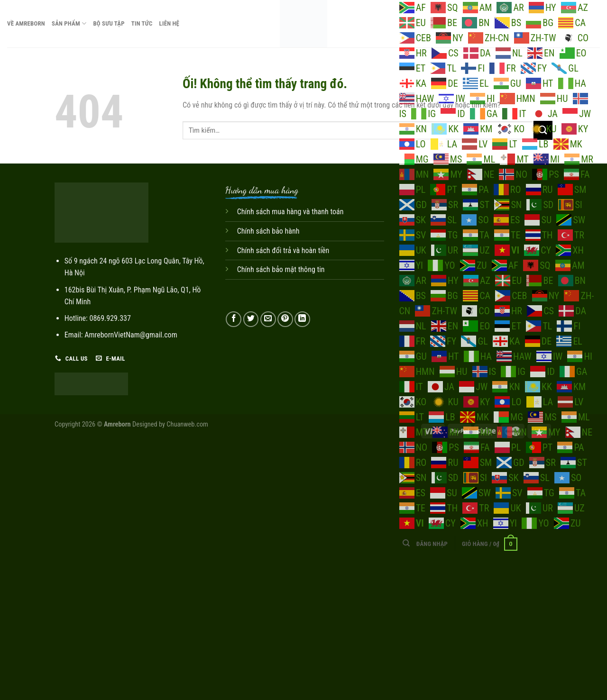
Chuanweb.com (187, 424)
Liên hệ (170, 23)
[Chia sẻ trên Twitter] (251, 319)
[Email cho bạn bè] (268, 319)
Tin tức (142, 23)
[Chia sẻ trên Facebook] (234, 319)
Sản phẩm (69, 23)
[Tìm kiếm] (406, 543)
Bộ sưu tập (109, 23)
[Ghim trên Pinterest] (285, 319)
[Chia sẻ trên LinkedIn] (302, 319)
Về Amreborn (26, 23)
